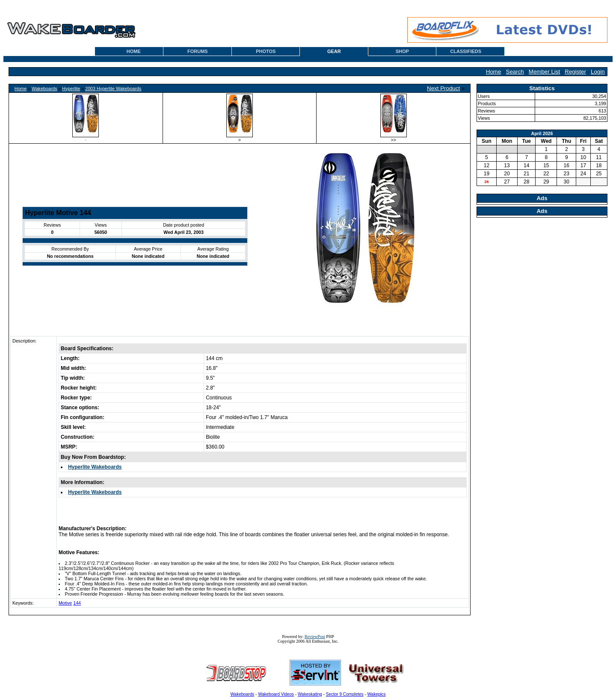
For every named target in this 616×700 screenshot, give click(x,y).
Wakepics (377, 694)
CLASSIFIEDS (466, 51)
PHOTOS (266, 51)
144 (77, 603)
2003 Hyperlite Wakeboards (113, 89)
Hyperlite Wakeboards (95, 467)
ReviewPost (315, 636)
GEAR (334, 51)
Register (575, 72)
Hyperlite (71, 89)
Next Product (443, 88)
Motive (65, 603)
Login (598, 72)
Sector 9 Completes (345, 694)
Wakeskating (310, 694)
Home (494, 72)
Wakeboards (44, 89)
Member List (544, 72)
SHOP (402, 51)
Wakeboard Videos (276, 694)
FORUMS (198, 51)
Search (515, 72)
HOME (134, 51)
